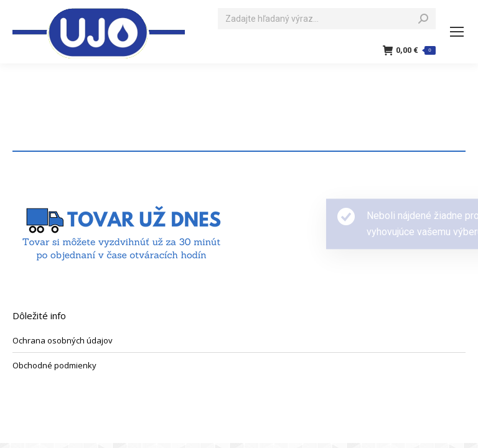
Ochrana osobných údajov (63, 340)
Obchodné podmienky (54, 365)
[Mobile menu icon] (457, 32)
